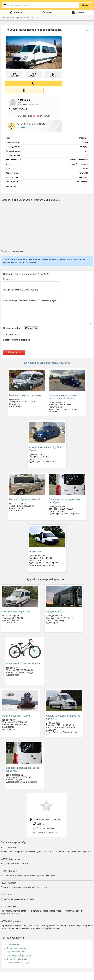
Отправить (14, 351)
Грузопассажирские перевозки (26, 394)
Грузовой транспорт (16, 951)
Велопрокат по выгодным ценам (24, 662)
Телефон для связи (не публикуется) (20, 289)
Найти (85, 5)
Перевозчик (35, 550)
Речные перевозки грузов (16, 715)
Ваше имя (8, 278)
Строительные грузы (17, 958)
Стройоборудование (17, 947)
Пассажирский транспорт (19, 954)
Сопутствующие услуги (18, 961)
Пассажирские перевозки (16, 610)
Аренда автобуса (55, 610)
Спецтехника (13, 943)
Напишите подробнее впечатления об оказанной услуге (30, 299)
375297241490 (20, 108)
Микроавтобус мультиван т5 (24, 498)
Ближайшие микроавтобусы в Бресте (47, 362)
